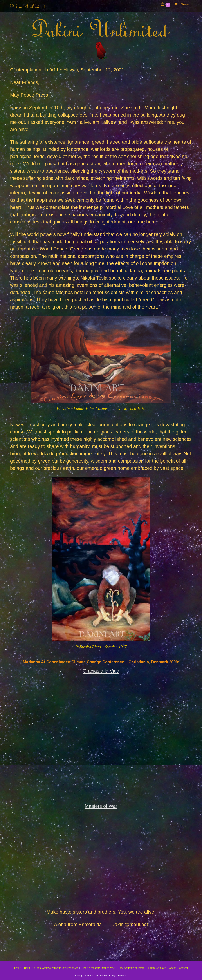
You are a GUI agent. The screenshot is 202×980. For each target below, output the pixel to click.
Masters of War (101, 806)
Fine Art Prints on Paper (132, 968)
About (172, 968)
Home (17, 968)
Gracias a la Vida (101, 671)
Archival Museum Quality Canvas (60, 968)
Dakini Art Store (33, 968)
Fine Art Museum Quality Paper (98, 968)
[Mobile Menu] (180, 5)
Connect (183, 968)
